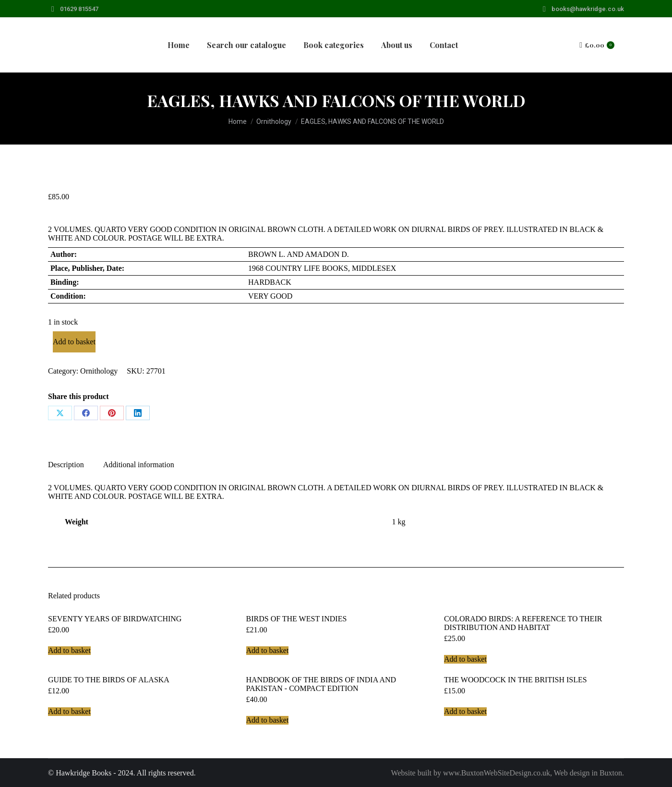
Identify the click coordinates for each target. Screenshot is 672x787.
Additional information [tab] (139, 465)
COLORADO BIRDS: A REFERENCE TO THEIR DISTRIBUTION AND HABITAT (523, 623)
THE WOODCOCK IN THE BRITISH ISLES (516, 680)
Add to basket (74, 342)
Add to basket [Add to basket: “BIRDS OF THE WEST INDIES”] (268, 650)
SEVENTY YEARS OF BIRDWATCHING (115, 619)
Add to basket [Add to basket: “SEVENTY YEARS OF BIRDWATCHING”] (69, 650)
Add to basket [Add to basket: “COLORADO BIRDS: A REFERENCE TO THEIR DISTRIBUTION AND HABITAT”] (465, 659)
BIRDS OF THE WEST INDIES (297, 619)
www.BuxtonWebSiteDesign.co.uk (497, 773)
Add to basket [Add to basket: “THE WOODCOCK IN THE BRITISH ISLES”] (465, 711)
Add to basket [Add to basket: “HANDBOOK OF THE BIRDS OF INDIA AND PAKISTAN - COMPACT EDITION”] (268, 720)
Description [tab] (66, 465)
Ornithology (99, 371)
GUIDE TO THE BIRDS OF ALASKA (109, 680)
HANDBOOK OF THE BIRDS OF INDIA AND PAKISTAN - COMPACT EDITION (321, 684)
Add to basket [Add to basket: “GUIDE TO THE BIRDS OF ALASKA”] (69, 711)
